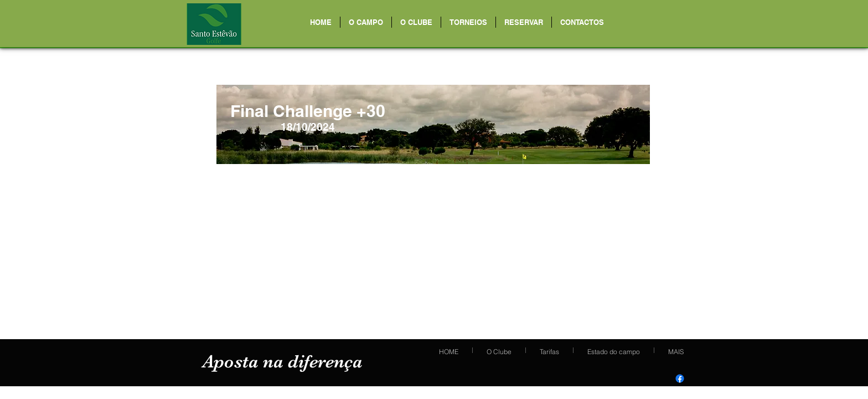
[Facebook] (680, 378)
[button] (366, 22)
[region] (433, 124)
